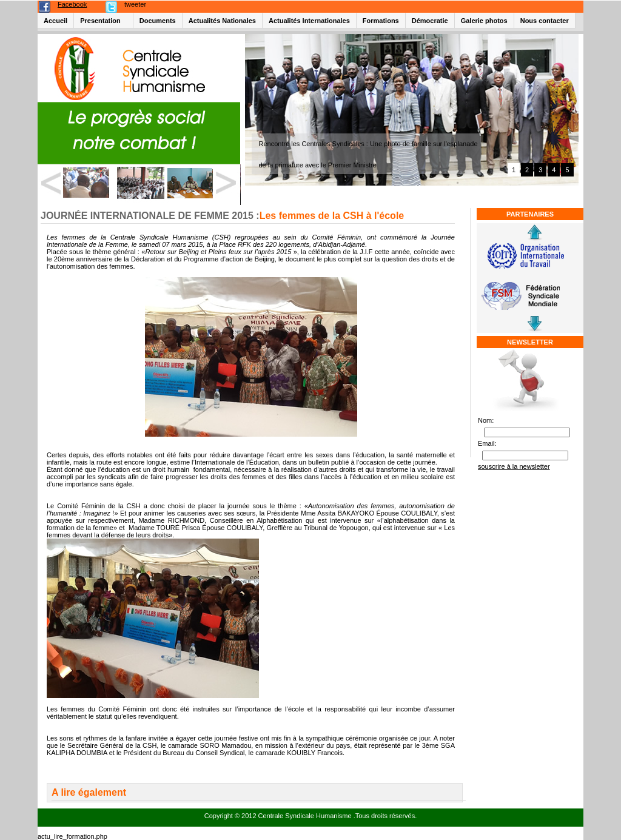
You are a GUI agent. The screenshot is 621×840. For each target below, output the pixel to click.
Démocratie (430, 21)
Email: (487, 443)
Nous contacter (545, 21)
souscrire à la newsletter (514, 466)
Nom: (486, 420)
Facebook (72, 4)
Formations (381, 21)
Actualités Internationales (309, 21)
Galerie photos (484, 21)
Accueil (55, 21)
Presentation (100, 21)
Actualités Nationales (222, 21)
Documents (158, 21)
